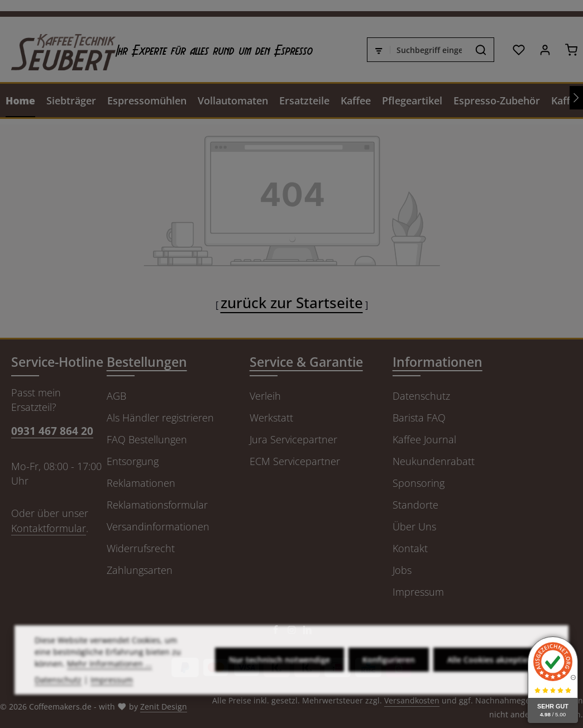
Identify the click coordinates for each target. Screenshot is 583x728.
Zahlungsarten (140, 570)
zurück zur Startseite (292, 303)
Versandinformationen (158, 526)
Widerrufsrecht (141, 548)
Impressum (418, 592)
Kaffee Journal (424, 439)
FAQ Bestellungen (147, 439)
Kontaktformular (49, 528)
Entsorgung (133, 461)
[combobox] (429, 50)
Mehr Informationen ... (109, 682)
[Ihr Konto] (545, 49)
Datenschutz (421, 396)
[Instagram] (293, 632)
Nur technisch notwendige (279, 679)
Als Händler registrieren (160, 418)
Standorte (415, 505)
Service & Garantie (306, 362)
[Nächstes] (576, 98)
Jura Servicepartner (293, 439)
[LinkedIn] (307, 632)
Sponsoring (419, 483)
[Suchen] (481, 50)
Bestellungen (147, 362)
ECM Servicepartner (295, 461)
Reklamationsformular (157, 505)
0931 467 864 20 (52, 431)
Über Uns (414, 526)
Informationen (438, 362)
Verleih (265, 396)
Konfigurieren (389, 679)
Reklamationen (141, 483)
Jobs (402, 570)
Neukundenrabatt (434, 461)
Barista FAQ (419, 418)
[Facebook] (277, 632)
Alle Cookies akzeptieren (494, 679)
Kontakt (410, 548)
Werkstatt (271, 418)
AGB (116, 396)
